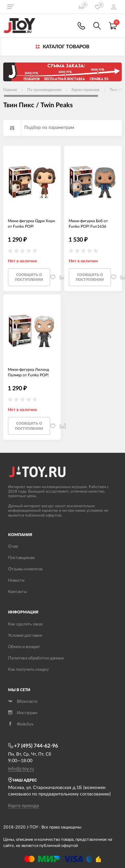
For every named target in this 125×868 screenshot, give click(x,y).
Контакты (17, 592)
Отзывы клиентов (25, 569)
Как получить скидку (28, 670)
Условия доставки (25, 636)
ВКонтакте (23, 702)
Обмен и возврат (24, 647)
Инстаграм (23, 713)
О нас (13, 547)
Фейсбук (21, 724)
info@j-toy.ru (21, 769)
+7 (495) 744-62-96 (33, 746)
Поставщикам (21, 558)
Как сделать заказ (25, 624)
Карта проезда (23, 806)
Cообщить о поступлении (29, 277)
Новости (16, 581)
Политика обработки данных (36, 658)
